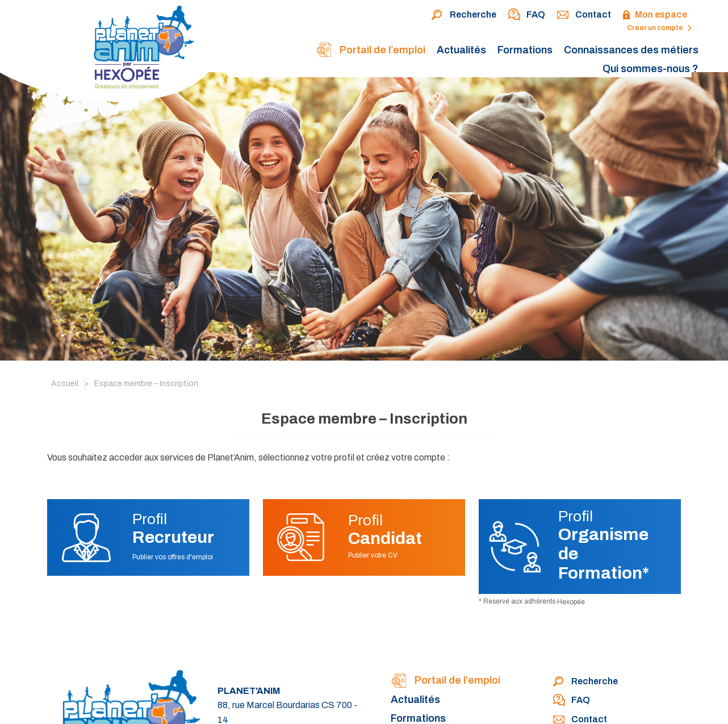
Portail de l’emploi (371, 51)
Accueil (65, 384)
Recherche (464, 15)
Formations (525, 50)
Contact (584, 15)
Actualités (461, 50)
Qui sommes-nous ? (650, 69)
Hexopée (571, 602)
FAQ (526, 15)
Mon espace (655, 15)
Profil (173, 529)
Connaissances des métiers (631, 50)
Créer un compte (659, 28)
